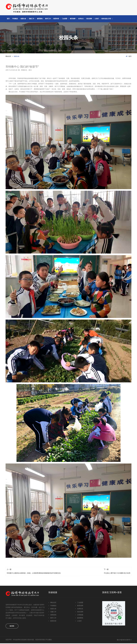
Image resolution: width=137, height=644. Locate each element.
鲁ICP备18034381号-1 (124, 640)
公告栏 (97, 19)
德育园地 (40, 19)
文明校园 (79, 615)
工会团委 (64, 19)
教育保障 (73, 19)
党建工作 (32, 19)
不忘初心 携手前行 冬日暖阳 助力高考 (117, 574)
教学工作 (48, 19)
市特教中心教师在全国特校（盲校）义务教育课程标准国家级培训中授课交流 (34, 574)
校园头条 (23, 19)
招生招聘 (89, 19)
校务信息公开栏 (106, 19)
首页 (8, 19)
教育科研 (56, 19)
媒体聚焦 (79, 618)
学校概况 (15, 19)
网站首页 (8, 57)
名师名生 (81, 19)
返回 (129, 57)
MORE (12, 627)
